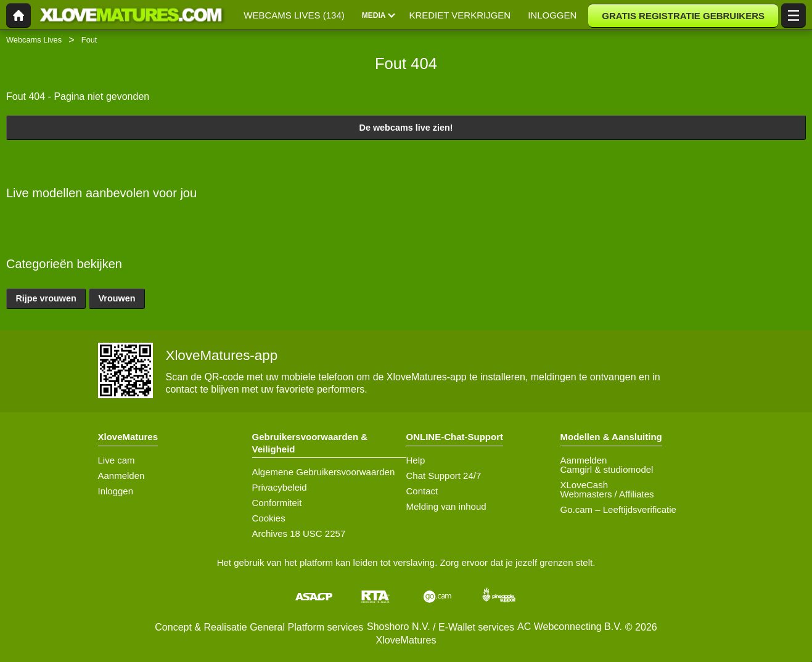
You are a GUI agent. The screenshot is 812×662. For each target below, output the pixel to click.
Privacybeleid (280, 487)
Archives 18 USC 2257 (299, 533)
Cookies (269, 518)
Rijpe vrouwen (46, 298)
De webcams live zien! (406, 128)
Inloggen (116, 491)
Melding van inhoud (446, 506)
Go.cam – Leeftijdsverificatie (618, 509)
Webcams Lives (34, 40)
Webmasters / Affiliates (607, 494)
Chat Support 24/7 (444, 476)
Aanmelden (121, 476)
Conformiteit (277, 503)
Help (416, 460)
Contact (422, 491)
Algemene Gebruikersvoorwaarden (324, 472)
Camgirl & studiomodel (607, 469)
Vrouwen (117, 298)
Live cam (117, 460)
